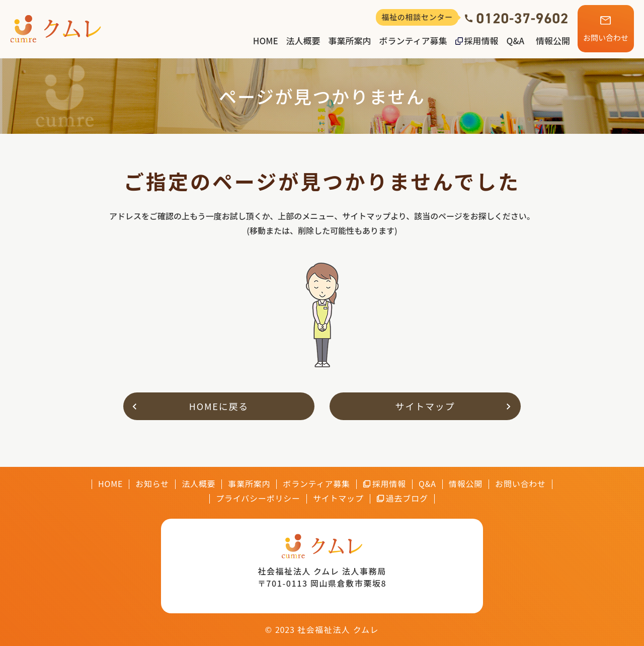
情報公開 (553, 41)
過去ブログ (407, 499)
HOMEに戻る (219, 406)
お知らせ (152, 484)
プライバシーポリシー (258, 499)
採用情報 (481, 41)
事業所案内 (350, 41)
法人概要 (303, 41)
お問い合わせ (606, 37)
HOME (266, 41)
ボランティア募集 (413, 41)
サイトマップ (425, 406)
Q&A (515, 41)
